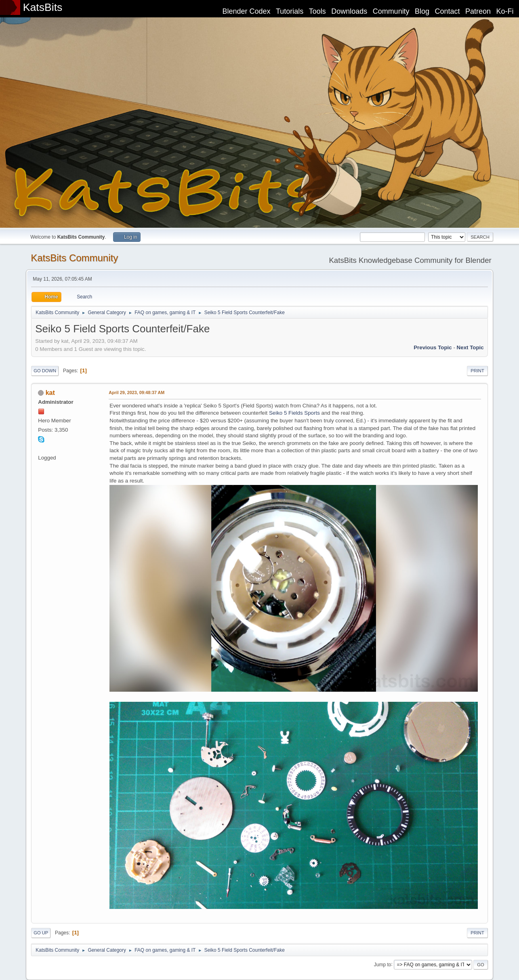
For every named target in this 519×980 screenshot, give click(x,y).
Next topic (470, 347)
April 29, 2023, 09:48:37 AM (137, 392)
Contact (448, 11)
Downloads (349, 11)
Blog (422, 11)
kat (50, 393)
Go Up (41, 933)
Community (391, 11)
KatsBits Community (74, 258)
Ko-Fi (505, 11)
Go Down (45, 371)
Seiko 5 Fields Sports (294, 413)
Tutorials (290, 11)
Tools (317, 11)
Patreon (478, 11)
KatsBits (43, 7)
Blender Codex (246, 11)
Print (477, 371)
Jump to (383, 964)
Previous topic (433, 347)
